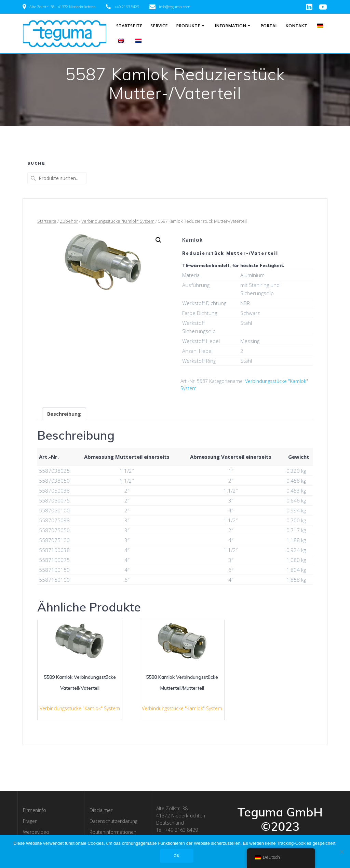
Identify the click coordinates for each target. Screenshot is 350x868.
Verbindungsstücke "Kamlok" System (118, 221)
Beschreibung (64, 414)
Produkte (188, 26)
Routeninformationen (113, 832)
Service (159, 26)
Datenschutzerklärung (113, 821)
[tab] (64, 414)
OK (177, 856)
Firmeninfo (35, 810)
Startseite (129, 26)
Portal (269, 26)
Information (230, 26)
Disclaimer (101, 810)
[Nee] (341, 852)
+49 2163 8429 (127, 7)
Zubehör (69, 221)
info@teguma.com (175, 7)
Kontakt (296, 26)
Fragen (30, 821)
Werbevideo (36, 832)
